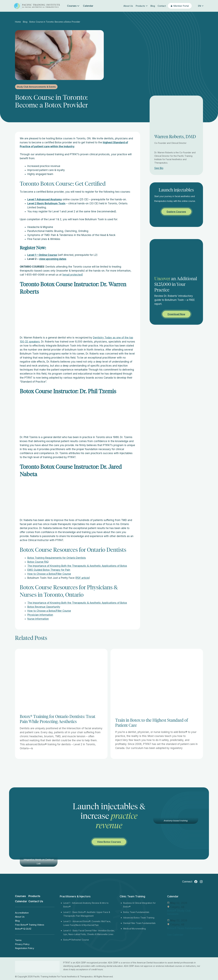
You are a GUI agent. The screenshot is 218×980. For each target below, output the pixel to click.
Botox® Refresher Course (76, 940)
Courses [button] (73, 6)
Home (18, 22)
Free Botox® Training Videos (30, 925)
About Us (128, 6)
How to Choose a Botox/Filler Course (49, 574)
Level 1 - (68, 903)
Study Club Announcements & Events (36, 87)
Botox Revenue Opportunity (44, 607)
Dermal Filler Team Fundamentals (139, 923)
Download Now (176, 314)
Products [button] (142, 6)
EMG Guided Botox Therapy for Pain (49, 570)
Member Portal (181, 6)
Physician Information (40, 615)
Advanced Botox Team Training (139, 918)
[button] (199, 6)
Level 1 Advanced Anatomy (45, 199)
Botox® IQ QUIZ (23, 929)
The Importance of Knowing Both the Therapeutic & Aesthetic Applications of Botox (77, 566)
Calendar (88, 6)
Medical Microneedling (135, 929)
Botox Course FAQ (38, 562)
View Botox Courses (109, 842)
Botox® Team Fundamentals (185, 928)
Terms (18, 940)
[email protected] (73, 275)
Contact (162, 6)
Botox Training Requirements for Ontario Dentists (57, 558)
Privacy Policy (22, 944)
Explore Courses (176, 212)
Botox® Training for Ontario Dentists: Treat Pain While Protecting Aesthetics (58, 719)
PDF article (83, 578)
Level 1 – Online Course (42, 255)
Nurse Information (38, 619)
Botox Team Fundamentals (136, 912)
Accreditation (22, 913)
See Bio (159, 168)
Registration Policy (25, 948)
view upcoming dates (53, 259)
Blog (153, 6)
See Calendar (175, 935)
